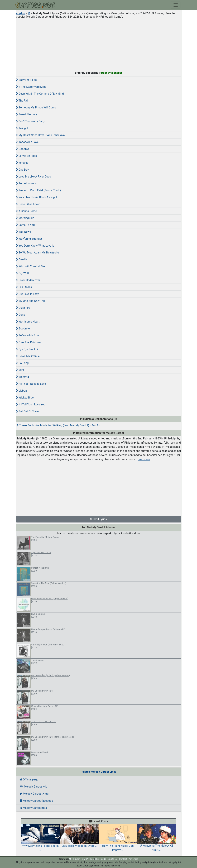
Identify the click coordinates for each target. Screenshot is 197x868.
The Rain (23, 101)
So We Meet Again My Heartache (37, 253)
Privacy (77, 859)
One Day (22, 170)
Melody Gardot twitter (35, 794)
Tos (92, 859)
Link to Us (112, 859)
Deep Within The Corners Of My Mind (40, 94)
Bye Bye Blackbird (28, 349)
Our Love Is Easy (27, 294)
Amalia (22, 259)
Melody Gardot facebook (36, 801)
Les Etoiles (24, 287)
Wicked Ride (25, 398)
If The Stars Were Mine (31, 87)
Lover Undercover (28, 280)
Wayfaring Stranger (29, 239)
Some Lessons (26, 183)
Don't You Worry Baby (30, 121)
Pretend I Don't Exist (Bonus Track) (39, 190)
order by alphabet (111, 73)
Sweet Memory (27, 114)
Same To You (25, 225)
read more (144, 459)
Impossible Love (27, 142)
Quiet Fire (23, 308)
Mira (20, 370)
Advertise (133, 859)
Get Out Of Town (27, 411)
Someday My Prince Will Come (36, 107)
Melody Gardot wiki (34, 787)
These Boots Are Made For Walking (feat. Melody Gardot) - (58, 425)
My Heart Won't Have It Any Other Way (41, 135)
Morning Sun (25, 218)
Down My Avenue (28, 356)
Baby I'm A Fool (27, 80)
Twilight (22, 128)
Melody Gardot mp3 (33, 808)
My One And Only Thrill (31, 301)
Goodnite (23, 329)
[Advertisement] (99, 44)
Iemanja (22, 163)
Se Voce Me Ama (28, 335)
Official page (29, 780)
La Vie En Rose (26, 156)
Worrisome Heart (28, 322)
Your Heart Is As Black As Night (37, 197)
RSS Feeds (101, 859)
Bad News (24, 232)
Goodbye (23, 149)
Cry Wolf (23, 273)
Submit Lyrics (99, 519)
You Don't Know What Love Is (35, 246)
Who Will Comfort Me (30, 266)
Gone (21, 315)
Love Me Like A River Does (33, 177)
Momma (23, 377)
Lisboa (21, 391)
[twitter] (70, 859)
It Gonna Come (27, 211)
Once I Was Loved (28, 204)
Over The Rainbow (28, 342)
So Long (22, 363)
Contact (123, 859)
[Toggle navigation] (176, 5)
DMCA (85, 859)
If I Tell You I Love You (31, 404)
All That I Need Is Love (31, 384)
